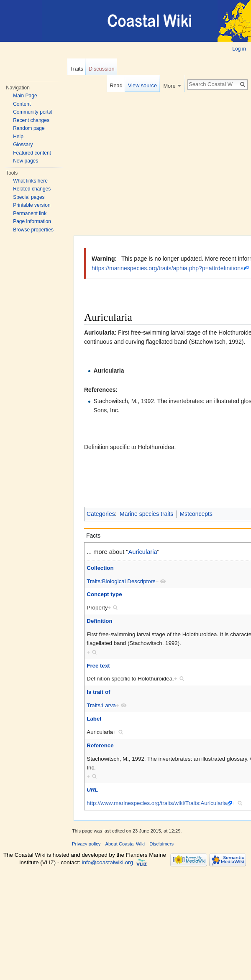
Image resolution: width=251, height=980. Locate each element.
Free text (98, 666)
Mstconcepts (196, 514)
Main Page (25, 96)
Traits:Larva (101, 705)
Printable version (32, 205)
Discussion (102, 69)
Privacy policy (86, 844)
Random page (29, 128)
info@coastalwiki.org (108, 862)
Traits (77, 69)
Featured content (32, 153)
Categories (101, 514)
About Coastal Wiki (125, 844)
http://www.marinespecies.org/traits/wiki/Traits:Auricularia (157, 803)
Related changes (32, 189)
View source (142, 85)
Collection (100, 568)
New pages (26, 161)
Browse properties (33, 230)
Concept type (104, 594)
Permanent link (30, 213)
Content (22, 104)
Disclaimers (161, 844)
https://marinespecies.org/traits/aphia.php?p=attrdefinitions (168, 268)
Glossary (23, 145)
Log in (239, 49)
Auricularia (109, 371)
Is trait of (98, 692)
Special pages (29, 197)
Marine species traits (146, 514)
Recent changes (31, 120)
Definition (99, 621)
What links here (30, 181)
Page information (32, 221)
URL (92, 790)
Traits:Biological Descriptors (121, 581)
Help (18, 137)
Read (116, 85)
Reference (100, 745)
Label (94, 719)
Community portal (33, 112)
